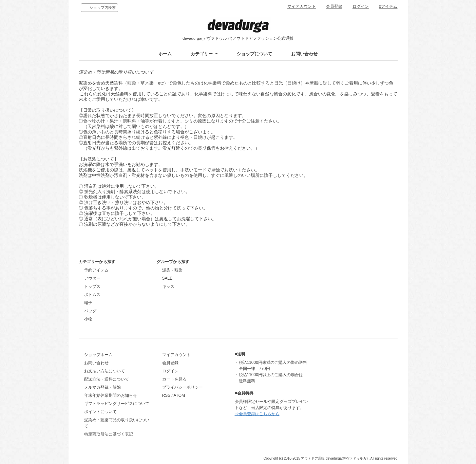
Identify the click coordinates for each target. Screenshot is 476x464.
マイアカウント (302, 6)
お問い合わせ (304, 54)
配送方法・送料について (107, 379)
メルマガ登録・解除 (102, 387)
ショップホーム (98, 355)
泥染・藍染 (172, 270)
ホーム (165, 54)
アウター (92, 278)
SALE (167, 278)
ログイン (361, 6)
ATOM (179, 395)
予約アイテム (96, 270)
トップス (92, 286)
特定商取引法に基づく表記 (109, 434)
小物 (88, 319)
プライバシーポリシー (183, 387)
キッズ (168, 286)
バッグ (90, 311)
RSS (166, 395)
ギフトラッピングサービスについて (117, 404)
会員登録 (334, 6)
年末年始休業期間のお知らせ (111, 395)
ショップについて (254, 54)
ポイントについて (100, 412)
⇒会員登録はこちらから (257, 414)
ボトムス (92, 295)
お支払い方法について (104, 371)
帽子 (88, 303)
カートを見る (174, 379)
